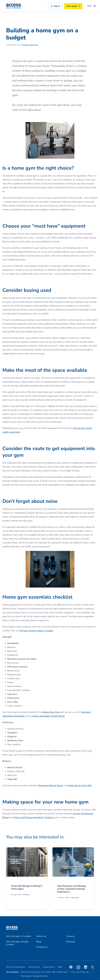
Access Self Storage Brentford (29, 817)
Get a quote (73, 6)
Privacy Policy (34, 967)
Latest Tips (34, 45)
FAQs (60, 967)
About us (41, 936)
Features (26, 45)
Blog (39, 942)
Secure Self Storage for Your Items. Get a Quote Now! (44, 972)
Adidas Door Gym (51, 712)
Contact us (50, 817)
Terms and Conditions (16, 967)
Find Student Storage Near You (34, 976)
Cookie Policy (49, 967)
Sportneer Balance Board (51, 785)
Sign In (55, 6)
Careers (70, 936)
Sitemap (71, 942)
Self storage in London (19, 936)
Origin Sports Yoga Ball (80, 785)
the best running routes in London (36, 631)
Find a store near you (80, 972)
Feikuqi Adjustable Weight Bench (48, 716)
